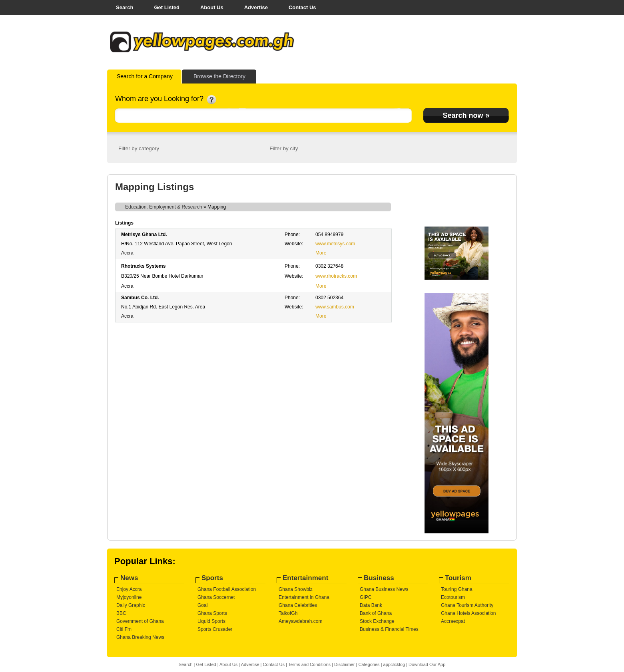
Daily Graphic (131, 605)
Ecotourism (453, 597)
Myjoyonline (129, 597)
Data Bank (371, 605)
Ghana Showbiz (296, 589)
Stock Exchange (377, 621)
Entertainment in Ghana (304, 597)
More (321, 253)
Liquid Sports (211, 621)
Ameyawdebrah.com (300, 621)
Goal (202, 605)
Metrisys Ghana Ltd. (144, 235)
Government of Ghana (140, 621)
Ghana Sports (212, 613)
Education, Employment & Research (164, 207)
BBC (121, 613)
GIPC (366, 597)
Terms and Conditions (309, 664)
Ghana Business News (384, 589)
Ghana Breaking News (140, 637)
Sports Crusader (215, 629)
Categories (369, 664)
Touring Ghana (457, 589)
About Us (212, 7)
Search (125, 7)
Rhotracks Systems (143, 266)
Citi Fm (124, 629)
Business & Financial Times (389, 629)
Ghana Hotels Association (468, 613)
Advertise (256, 7)
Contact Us (302, 7)
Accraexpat (453, 621)
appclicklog (394, 664)
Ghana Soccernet (216, 597)
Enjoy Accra (129, 589)
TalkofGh (288, 613)
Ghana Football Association (227, 589)
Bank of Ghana (376, 613)
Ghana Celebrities (298, 605)
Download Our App (427, 664)
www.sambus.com (335, 307)
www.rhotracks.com (336, 276)
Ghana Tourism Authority (467, 605)
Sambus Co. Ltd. (140, 298)
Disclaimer (344, 664)
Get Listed (167, 7)
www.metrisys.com (335, 244)
